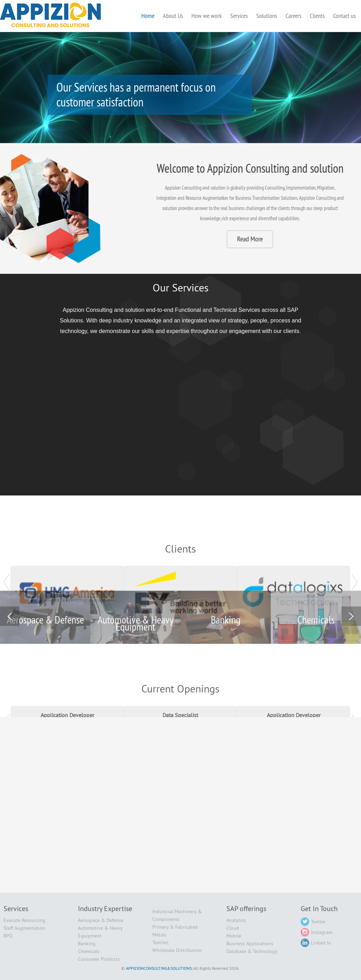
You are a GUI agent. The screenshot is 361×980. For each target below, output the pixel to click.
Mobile (234, 939)
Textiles (160, 946)
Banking (87, 947)
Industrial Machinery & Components (177, 919)
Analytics (236, 924)
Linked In (316, 947)
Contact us (344, 16)
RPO (8, 939)
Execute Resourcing (25, 924)
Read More (330, 239)
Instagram (317, 936)
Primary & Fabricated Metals (175, 935)
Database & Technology (252, 955)
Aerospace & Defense (101, 924)
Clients (317, 16)
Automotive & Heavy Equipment (100, 936)
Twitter (313, 925)
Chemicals (89, 955)
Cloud (233, 932)
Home (148, 16)
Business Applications (250, 947)
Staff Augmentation (24, 932)
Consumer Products (99, 963)
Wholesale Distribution (177, 954)
